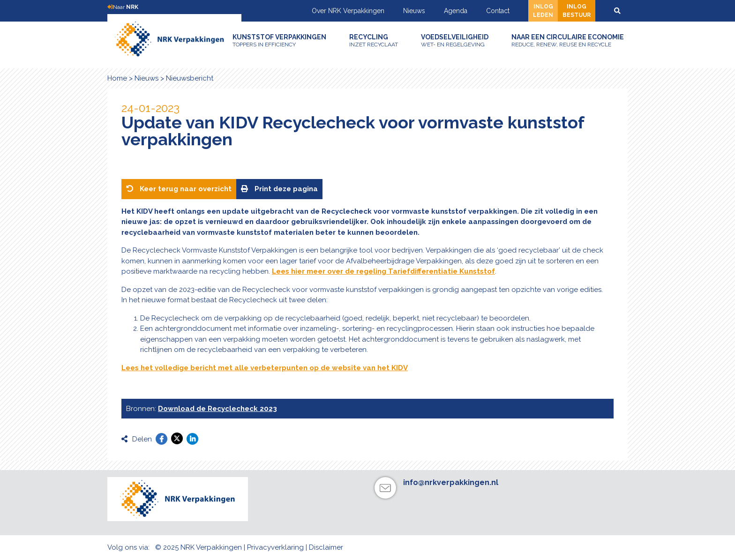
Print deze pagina (279, 189)
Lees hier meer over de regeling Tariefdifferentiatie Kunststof (383, 271)
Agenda (456, 11)
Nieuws (414, 11)
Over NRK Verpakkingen (348, 11)
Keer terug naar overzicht (179, 189)
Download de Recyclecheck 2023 (217, 409)
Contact (498, 11)
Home (117, 78)
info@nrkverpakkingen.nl (451, 482)
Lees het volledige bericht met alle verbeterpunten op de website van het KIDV (265, 368)
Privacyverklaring (275, 547)
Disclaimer (326, 547)
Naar (123, 7)
